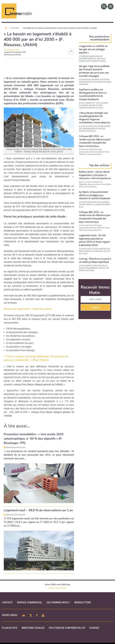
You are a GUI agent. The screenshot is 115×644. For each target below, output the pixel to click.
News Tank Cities (58, 588)
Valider (95, 307)
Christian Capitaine (12, 50)
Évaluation (15, 28)
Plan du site (10, 628)
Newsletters (83, 602)
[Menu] (111, 6)
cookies (94, 628)
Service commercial (30, 602)
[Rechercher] (104, 6)
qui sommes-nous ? (58, 602)
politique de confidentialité (67, 628)
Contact (7, 602)
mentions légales (33, 628)
